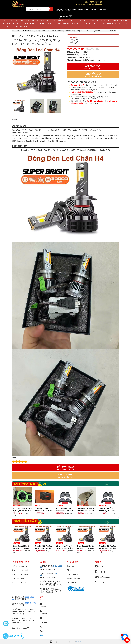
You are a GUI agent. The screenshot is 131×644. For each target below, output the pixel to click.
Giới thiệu (71, 566)
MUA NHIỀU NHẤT (8, 20)
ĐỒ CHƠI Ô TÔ (34, 24)
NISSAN (54, 20)
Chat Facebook (102, 577)
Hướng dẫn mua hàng (20, 566)
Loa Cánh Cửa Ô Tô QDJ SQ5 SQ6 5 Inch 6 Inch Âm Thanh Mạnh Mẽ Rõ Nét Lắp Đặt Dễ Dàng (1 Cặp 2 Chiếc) (23, 510)
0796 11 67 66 (30, 603)
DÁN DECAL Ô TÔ (91, 24)
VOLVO (103, 20)
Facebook (100, 572)
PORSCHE (116, 20)
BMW (98, 20)
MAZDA (33, 20)
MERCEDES (71, 20)
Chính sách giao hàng (20, 574)
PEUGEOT (19, 24)
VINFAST (26, 24)
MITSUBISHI (92, 20)
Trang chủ (16, 31)
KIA (16, 20)
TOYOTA (21, 20)
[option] (38, 72)
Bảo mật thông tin (19, 582)
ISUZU (99, 24)
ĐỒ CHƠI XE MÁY (79, 24)
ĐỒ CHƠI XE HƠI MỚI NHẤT (48, 24)
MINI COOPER (11, 24)
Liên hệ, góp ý (72, 574)
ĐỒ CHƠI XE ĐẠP (7, 27)
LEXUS (122, 20)
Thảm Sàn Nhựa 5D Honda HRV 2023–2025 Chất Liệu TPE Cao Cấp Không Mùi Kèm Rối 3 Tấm (65, 510)
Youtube (100, 567)
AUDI (4, 24)
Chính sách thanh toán (20, 570)
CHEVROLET (47, 20)
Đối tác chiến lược (74, 578)
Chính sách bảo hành (20, 578)
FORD (85, 20)
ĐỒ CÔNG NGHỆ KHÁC (20, 27)
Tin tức (70, 570)
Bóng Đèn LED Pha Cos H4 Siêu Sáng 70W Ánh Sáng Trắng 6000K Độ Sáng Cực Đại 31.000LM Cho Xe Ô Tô (22, 547)
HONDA (27, 20)
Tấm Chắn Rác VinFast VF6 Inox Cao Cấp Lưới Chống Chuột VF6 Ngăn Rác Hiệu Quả (86, 510)
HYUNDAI (79, 20)
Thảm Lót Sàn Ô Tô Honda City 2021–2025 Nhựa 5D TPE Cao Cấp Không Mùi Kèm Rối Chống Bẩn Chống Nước (108, 510)
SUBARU (39, 20)
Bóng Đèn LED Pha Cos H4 (75, 42)
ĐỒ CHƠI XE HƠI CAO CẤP (65, 24)
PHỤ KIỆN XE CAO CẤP (121, 24)
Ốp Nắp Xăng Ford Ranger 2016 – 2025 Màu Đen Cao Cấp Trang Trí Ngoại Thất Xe (44, 510)
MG (126, 20)
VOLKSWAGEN (62, 20)
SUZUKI (109, 20)
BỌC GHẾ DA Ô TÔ (108, 24)
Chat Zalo (100, 582)
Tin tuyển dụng (73, 582)
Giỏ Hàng (66, 16)
